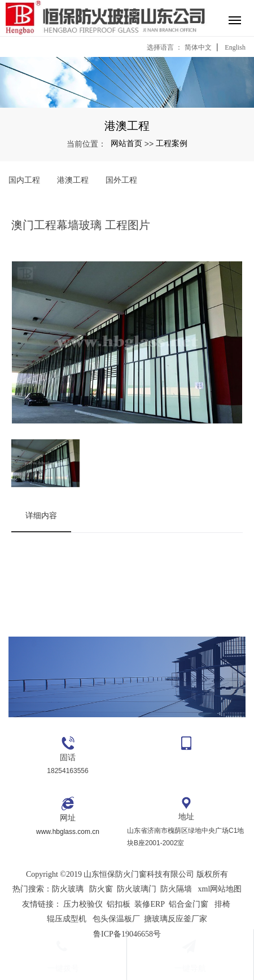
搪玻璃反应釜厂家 (176, 919)
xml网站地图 (220, 889)
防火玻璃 (68, 889)
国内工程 (24, 180)
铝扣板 (119, 904)
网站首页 (126, 143)
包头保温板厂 (116, 919)
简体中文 (198, 47)
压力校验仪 (83, 904)
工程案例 (172, 143)
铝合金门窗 (189, 904)
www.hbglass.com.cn (68, 832)
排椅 (222, 904)
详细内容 (41, 515)
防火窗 (101, 889)
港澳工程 (73, 180)
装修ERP (150, 904)
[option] (127, 345)
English (235, 47)
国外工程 (121, 180)
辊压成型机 (67, 919)
